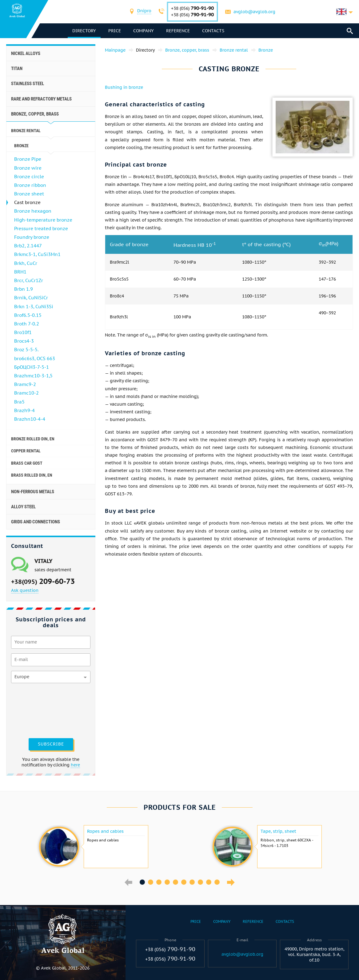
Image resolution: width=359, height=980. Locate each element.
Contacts (213, 31)
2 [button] (151, 882)
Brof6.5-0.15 (28, 315)
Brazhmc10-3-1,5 (33, 376)
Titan (17, 69)
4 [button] (167, 882)
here (75, 765)
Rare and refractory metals (41, 99)
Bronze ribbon (30, 185)
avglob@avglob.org (254, 12)
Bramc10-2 (26, 393)
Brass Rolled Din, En (32, 475)
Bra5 (19, 402)
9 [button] (209, 882)
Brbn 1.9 (24, 289)
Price (115, 31)
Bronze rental (26, 131)
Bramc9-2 (25, 384)
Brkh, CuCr (26, 263)
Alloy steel (23, 507)
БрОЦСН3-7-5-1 (32, 367)
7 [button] (192, 882)
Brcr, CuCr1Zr (29, 280)
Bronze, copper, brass (35, 114)
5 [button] (176, 882)
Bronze (21, 146)
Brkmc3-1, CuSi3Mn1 (37, 254)
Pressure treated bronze (41, 228)
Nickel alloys (26, 53)
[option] (93, 847)
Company (144, 31)
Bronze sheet (29, 194)
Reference (178, 31)
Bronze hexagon (33, 211)
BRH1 (20, 272)
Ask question (25, 590)
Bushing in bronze (124, 87)
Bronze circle (29, 177)
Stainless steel (28, 84)
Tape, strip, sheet (278, 831)
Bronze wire (28, 168)
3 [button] (159, 882)
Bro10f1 (23, 332)
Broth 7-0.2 (27, 324)
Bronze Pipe (28, 159)
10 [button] (217, 882)
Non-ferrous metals (33, 492)
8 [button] (200, 882)
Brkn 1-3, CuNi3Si (34, 307)
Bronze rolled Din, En (33, 439)
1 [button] (142, 882)
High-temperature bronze (43, 220)
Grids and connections (36, 522)
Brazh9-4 (24, 410)
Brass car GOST (27, 463)
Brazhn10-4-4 (30, 419)
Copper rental (26, 451)
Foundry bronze (32, 237)
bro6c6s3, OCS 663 (35, 358)
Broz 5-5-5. (26, 350)
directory (84, 31)
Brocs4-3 (24, 341)
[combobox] (144, 12)
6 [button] (184, 882)
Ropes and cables (105, 831)
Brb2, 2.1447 (28, 246)
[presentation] (36, 710)
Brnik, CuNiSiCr (31, 298)
